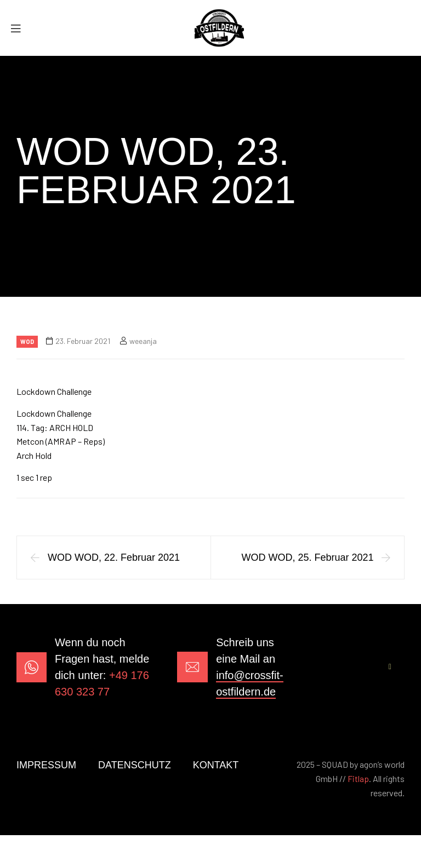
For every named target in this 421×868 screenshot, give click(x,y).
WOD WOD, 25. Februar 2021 (307, 557)
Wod (27, 341)
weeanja (143, 341)
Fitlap (358, 778)
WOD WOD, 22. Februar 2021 (114, 557)
